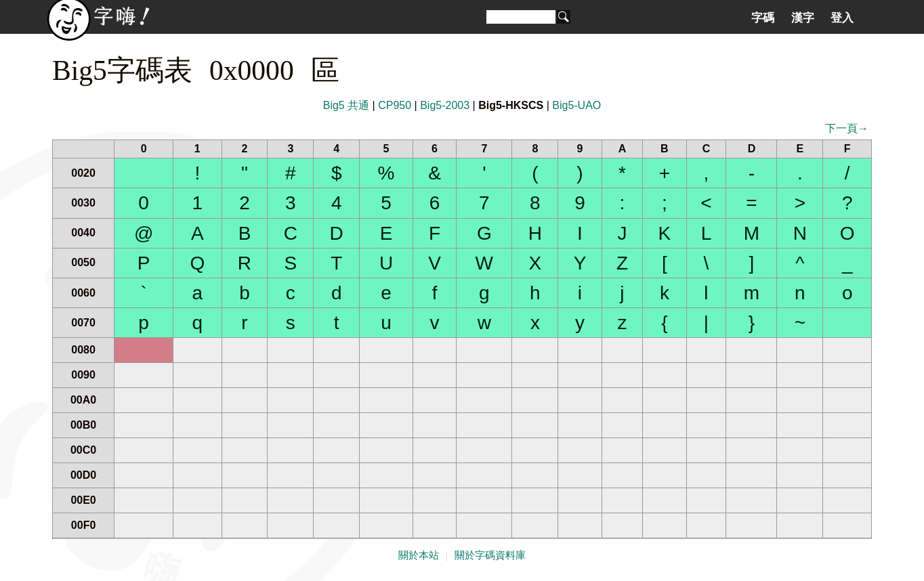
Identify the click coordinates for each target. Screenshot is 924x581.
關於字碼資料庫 (490, 555)
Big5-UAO (576, 105)
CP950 (395, 105)
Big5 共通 (346, 105)
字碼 (763, 18)
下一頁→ (847, 128)
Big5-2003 (445, 105)
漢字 (803, 18)
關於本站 (419, 555)
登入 (842, 18)
